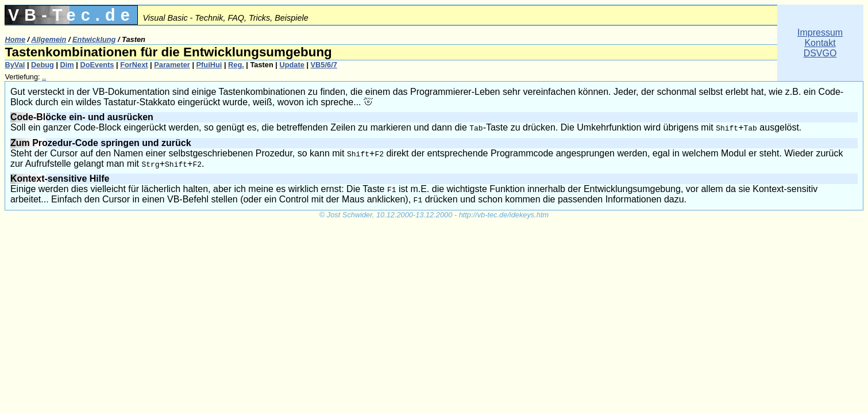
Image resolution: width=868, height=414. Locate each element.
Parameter (172, 65)
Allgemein (49, 39)
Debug (43, 65)
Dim (67, 65)
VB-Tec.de (72, 15)
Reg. (236, 65)
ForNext (134, 65)
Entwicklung (94, 39)
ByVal (15, 65)
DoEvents (97, 65)
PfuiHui (209, 65)
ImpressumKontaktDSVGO (820, 43)
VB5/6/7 (324, 65)
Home (15, 39)
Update (292, 65)
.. (44, 77)
